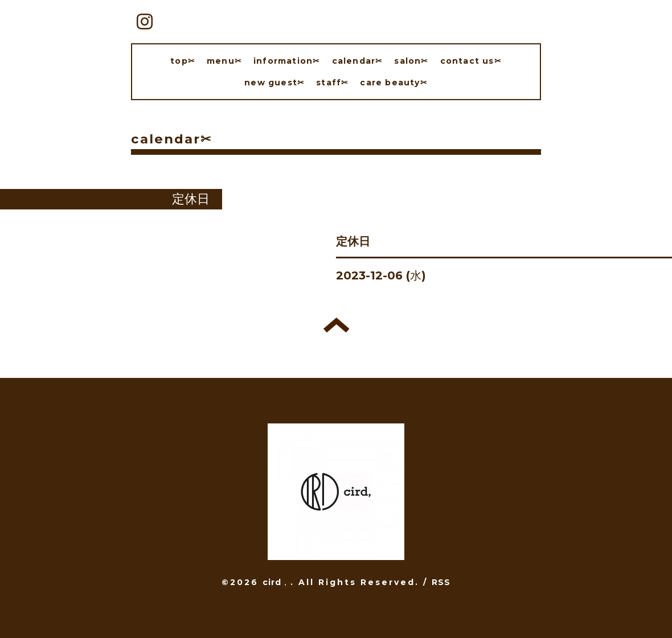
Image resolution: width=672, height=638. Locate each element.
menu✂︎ (224, 61)
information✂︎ (287, 61)
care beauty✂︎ (394, 83)
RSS (441, 582)
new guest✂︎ (274, 83)
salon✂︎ (411, 61)
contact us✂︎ (471, 61)
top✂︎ (183, 61)
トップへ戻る (336, 325)
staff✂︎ (332, 83)
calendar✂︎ (358, 61)
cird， (276, 582)
